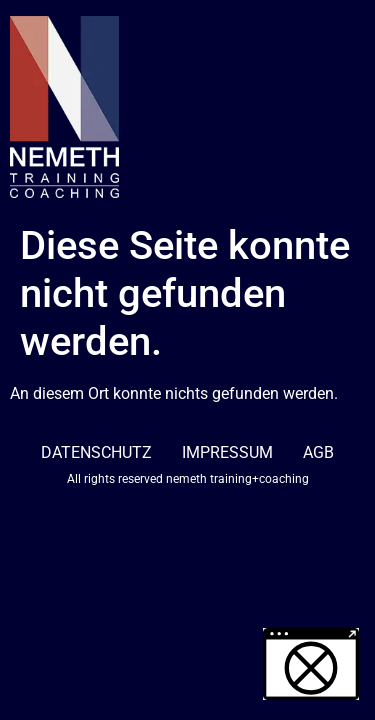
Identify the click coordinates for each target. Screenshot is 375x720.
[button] (311, 664)
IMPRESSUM (227, 452)
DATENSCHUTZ (96, 452)
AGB (318, 452)
